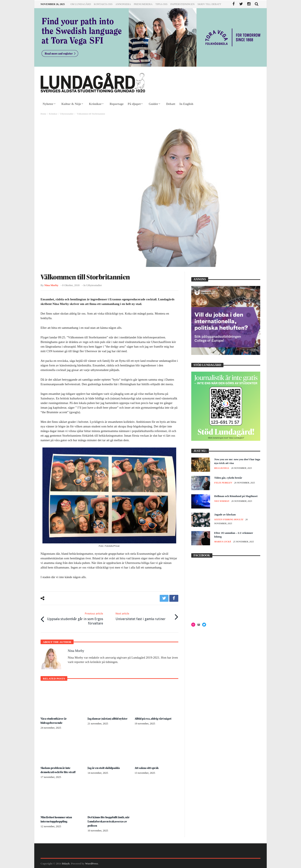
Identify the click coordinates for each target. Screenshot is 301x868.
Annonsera (123, 4)
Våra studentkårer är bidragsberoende (54, 720)
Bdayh (66, 863)
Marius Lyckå (223, 542)
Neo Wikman (222, 501)
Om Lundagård (81, 4)
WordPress (91, 863)
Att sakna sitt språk (147, 767)
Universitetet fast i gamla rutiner (141, 616)
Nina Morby (51, 285)
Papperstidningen (182, 4)
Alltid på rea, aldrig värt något (153, 718)
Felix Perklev (223, 483)
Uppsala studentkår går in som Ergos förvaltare (75, 618)
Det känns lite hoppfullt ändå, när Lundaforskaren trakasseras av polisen (109, 821)
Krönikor (53, 114)
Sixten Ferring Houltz (229, 519)
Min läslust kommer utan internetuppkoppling (57, 819)
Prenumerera (143, 4)
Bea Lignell (222, 468)
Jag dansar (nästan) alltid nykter (108, 718)
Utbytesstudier (67, 114)
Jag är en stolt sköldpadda (104, 767)
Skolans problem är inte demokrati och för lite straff (58, 769)
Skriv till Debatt (209, 4)
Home (43, 114)
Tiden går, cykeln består (228, 478)
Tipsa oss (161, 4)
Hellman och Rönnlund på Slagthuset (236, 496)
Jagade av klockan (225, 514)
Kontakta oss (103, 4)
